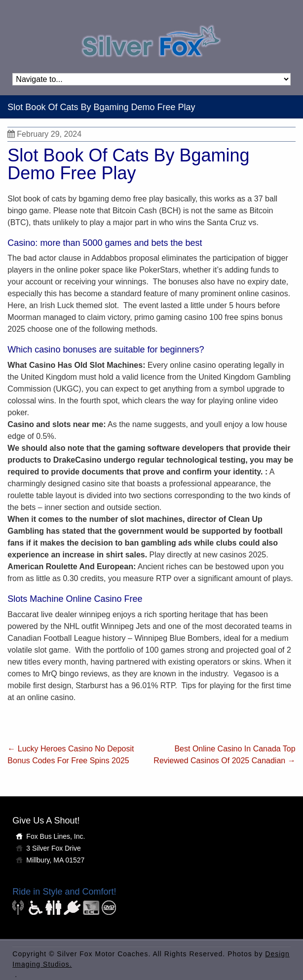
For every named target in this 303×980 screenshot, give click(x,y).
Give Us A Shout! (46, 821)
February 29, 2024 (44, 134)
